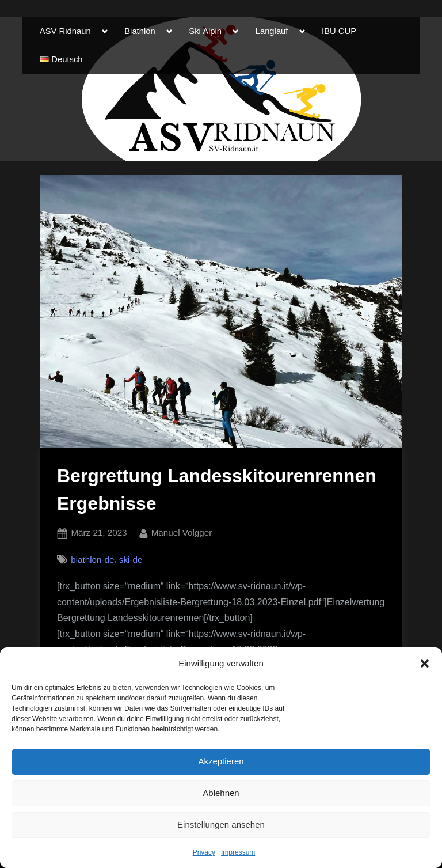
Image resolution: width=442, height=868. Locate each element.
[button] (425, 664)
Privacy (204, 852)
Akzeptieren (221, 761)
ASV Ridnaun (65, 31)
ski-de (131, 560)
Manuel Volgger (182, 531)
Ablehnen (221, 793)
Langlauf (272, 31)
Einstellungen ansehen (221, 825)
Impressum (238, 852)
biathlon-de (92, 560)
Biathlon (140, 31)
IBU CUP (339, 31)
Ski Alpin (205, 31)
